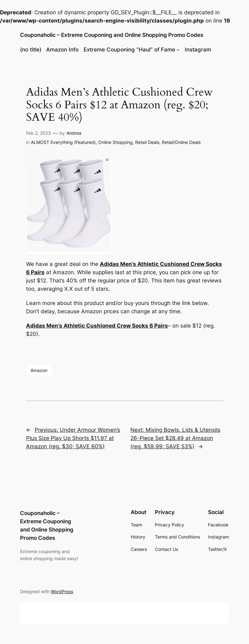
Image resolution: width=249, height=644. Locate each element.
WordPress (62, 591)
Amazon (39, 370)
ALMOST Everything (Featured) (63, 142)
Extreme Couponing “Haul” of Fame (129, 50)
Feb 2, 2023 (38, 133)
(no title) (31, 50)
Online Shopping (115, 142)
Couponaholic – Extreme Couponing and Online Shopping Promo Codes (112, 35)
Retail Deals (147, 142)
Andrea (74, 133)
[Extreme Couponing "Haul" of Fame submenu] (178, 50)
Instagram (198, 50)
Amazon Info (62, 50)
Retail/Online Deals (181, 142)
